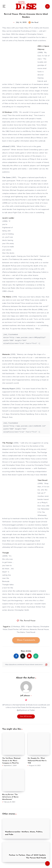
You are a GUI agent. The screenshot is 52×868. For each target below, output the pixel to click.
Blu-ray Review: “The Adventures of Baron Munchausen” (10, 797)
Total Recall (31, 632)
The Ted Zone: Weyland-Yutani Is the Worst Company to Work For (12, 761)
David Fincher (13, 629)
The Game (6, 178)
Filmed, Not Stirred (27, 708)
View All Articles (26, 716)
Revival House (30, 621)
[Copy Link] (26, 664)
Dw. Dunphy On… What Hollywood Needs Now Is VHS (37, 761)
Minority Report (9, 389)
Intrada (30, 705)
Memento (33, 629)
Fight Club (45, 200)
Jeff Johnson (24, 629)
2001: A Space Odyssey (30, 627)
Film (21, 621)
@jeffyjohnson (22, 710)
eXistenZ (6, 146)
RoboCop (34, 519)
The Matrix (21, 632)
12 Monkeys (16, 627)
